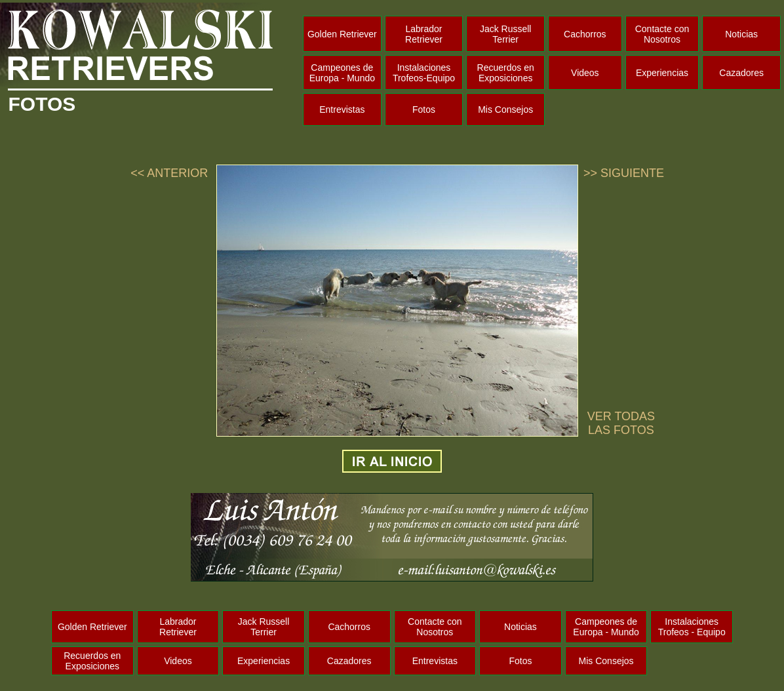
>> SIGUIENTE (624, 173)
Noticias (741, 34)
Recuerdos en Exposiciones (506, 73)
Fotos (424, 109)
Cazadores (741, 73)
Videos (585, 73)
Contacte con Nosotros (662, 34)
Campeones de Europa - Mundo (342, 73)
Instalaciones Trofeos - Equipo (692, 627)
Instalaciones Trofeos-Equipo (424, 73)
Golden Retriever (342, 34)
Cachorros (585, 34)
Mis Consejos (505, 109)
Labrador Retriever (424, 34)
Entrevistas (342, 109)
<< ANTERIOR (169, 173)
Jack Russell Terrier (506, 34)
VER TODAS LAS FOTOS (621, 423)
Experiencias (662, 73)
